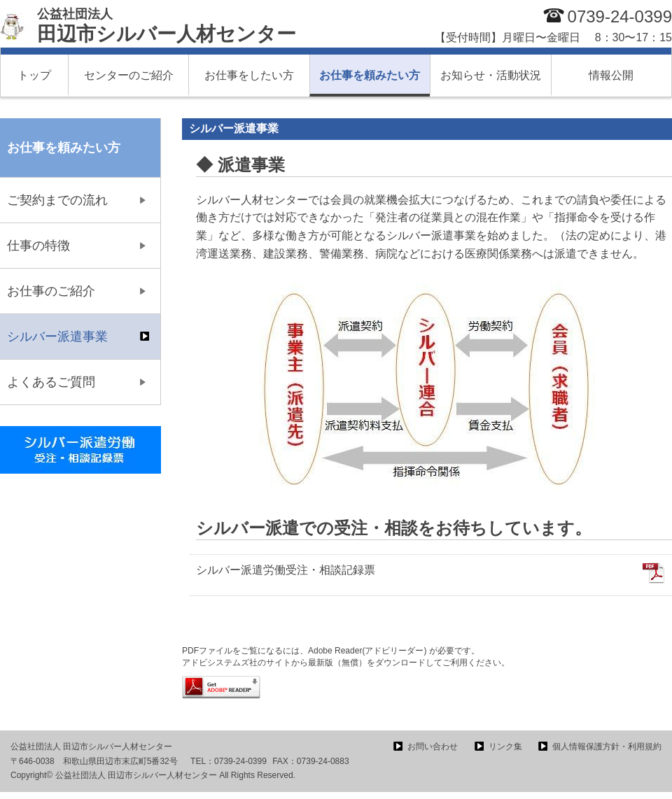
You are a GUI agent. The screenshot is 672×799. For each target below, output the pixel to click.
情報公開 (611, 75)
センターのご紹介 (129, 75)
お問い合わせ (433, 747)
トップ (34, 75)
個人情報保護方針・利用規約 (607, 747)
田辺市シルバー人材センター (167, 26)
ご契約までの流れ (57, 200)
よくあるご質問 (51, 382)
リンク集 (505, 747)
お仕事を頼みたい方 (370, 75)
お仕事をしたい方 (249, 75)
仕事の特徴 (38, 246)
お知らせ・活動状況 (491, 75)
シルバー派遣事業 (57, 337)
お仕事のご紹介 (51, 291)
